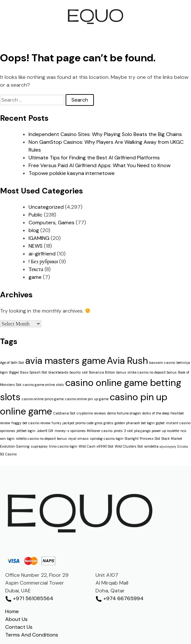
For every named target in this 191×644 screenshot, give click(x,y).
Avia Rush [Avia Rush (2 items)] (127, 361)
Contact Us (19, 627)
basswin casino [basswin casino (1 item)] (162, 363)
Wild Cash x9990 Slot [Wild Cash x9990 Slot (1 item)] (96, 446)
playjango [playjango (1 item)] (142, 431)
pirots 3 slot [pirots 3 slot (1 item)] (123, 431)
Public (36, 215)
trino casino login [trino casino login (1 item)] (63, 446)
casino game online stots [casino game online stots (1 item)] (43, 385)
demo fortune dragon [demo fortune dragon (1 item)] (124, 413)
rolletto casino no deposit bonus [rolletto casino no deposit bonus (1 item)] (41, 439)
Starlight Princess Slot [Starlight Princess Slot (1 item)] (142, 439)
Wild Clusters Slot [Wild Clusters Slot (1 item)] (129, 446)
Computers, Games (51, 223)
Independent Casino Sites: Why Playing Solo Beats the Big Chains (105, 134)
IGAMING (39, 238)
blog (34, 230)
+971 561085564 (29, 598)
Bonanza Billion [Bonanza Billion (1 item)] (102, 372)
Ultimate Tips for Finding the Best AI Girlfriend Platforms (94, 158)
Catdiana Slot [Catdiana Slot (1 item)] (64, 413)
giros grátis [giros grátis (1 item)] (104, 423)
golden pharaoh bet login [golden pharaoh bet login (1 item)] (135, 423)
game (35, 277)
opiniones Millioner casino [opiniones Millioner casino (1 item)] (91, 431)
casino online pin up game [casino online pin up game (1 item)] (87, 399)
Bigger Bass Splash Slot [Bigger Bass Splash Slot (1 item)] (28, 372)
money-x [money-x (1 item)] (62, 431)
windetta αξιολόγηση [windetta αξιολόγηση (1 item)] (160, 446)
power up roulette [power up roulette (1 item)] (165, 431)
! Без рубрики (43, 261)
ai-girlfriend (42, 254)
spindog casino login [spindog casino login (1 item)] (107, 439)
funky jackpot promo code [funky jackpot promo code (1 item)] (73, 423)
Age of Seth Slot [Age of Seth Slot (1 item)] (12, 363)
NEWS (36, 246)
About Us (16, 619)
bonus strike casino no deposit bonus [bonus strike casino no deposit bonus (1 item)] (146, 372)
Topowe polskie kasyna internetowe (72, 173)
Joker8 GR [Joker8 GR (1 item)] (45, 431)
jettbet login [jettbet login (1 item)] (26, 431)
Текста (36, 269)
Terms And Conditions (32, 635)
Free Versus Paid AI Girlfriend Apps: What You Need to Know (100, 165)
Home (12, 611)
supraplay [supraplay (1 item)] (39, 446)
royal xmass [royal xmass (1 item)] (78, 439)
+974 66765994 (120, 598)
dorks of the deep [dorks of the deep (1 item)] (156, 413)
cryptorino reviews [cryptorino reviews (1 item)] (91, 413)
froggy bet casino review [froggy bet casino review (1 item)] (31, 423)
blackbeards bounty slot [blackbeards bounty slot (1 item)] (68, 372)
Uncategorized (46, 207)
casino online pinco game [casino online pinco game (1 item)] (43, 399)
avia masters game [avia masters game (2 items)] (65, 361)
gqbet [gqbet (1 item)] (160, 423)
